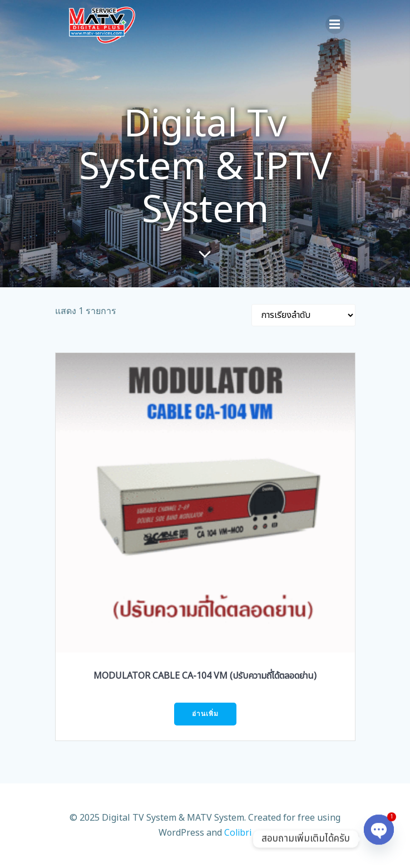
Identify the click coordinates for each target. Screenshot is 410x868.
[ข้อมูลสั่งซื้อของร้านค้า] (303, 315)
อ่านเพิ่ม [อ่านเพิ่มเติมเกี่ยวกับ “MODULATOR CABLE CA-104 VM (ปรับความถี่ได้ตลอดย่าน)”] (205, 713)
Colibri (238, 832)
